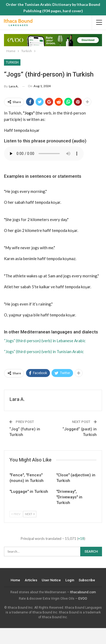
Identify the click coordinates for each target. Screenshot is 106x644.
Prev (16, 514)
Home (16, 580)
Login (70, 580)
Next (30, 514)
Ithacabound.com (83, 592)
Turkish (12, 62)
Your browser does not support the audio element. (44, 154)
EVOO (83, 599)
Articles (31, 580)
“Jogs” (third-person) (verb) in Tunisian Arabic (44, 351)
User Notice (52, 580)
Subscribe (87, 580)
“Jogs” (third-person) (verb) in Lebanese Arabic (45, 341)
